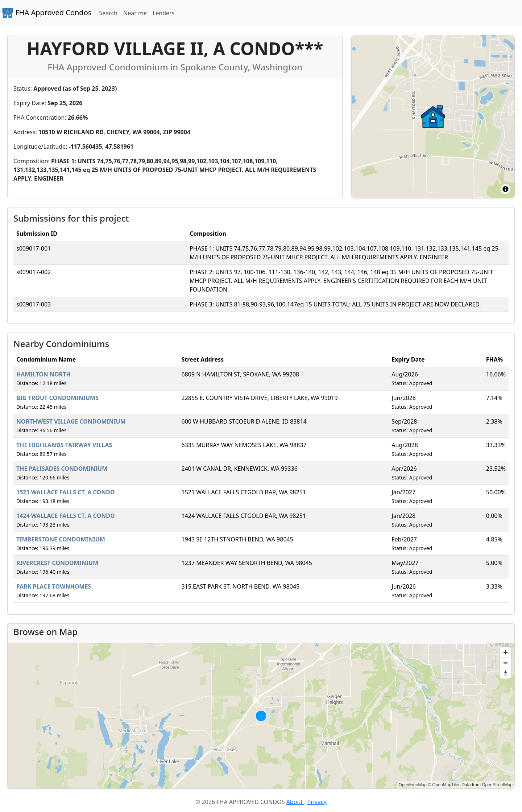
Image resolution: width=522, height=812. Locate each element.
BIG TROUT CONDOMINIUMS (57, 398)
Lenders (163, 13)
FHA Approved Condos (47, 13)
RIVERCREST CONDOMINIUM (57, 563)
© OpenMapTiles (444, 785)
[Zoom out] (506, 663)
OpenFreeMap (412, 785)
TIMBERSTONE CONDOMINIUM (61, 539)
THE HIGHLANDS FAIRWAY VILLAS (64, 445)
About (295, 802)
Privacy (317, 802)
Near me (135, 13)
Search (108, 13)
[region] (261, 716)
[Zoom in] (506, 652)
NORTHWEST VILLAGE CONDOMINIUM (71, 421)
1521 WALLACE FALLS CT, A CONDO (66, 492)
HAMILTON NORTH (43, 374)
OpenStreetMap (497, 785)
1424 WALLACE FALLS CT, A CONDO (66, 516)
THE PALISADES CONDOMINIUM (62, 469)
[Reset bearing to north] (506, 673)
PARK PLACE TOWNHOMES (54, 586)
